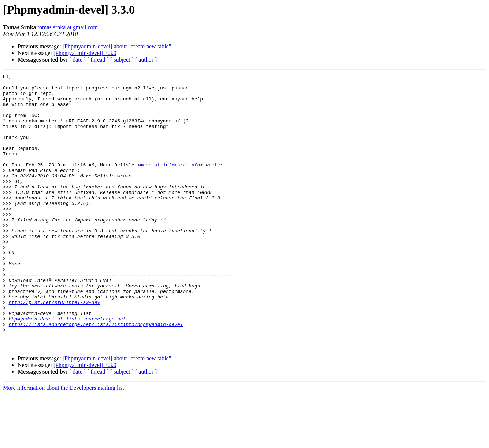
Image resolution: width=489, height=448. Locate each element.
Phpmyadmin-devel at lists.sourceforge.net (67, 368)
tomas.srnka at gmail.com (68, 27)
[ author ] (146, 60)
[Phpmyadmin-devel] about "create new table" (117, 46)
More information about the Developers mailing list (64, 442)
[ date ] (77, 60)
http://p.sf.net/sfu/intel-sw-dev (55, 348)
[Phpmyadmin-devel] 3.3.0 (85, 53)
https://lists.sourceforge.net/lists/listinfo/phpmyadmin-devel (96, 375)
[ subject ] (122, 60)
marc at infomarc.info (170, 183)
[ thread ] (98, 60)
